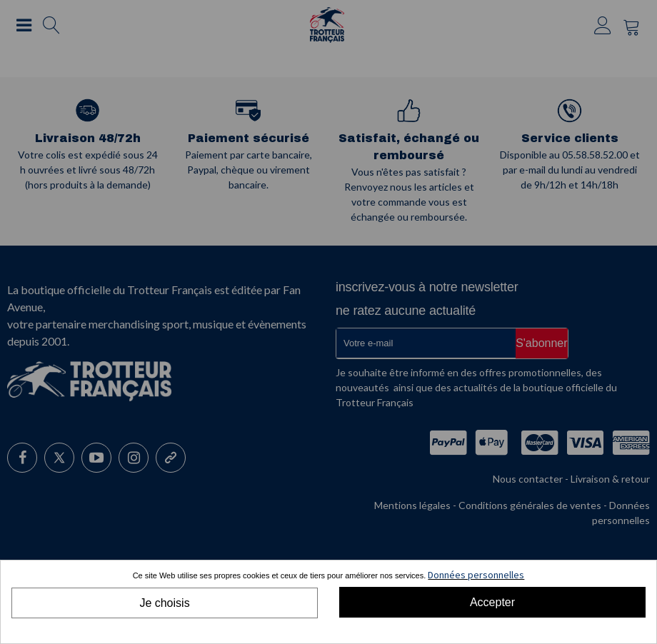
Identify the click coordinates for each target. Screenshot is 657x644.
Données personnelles (476, 575)
